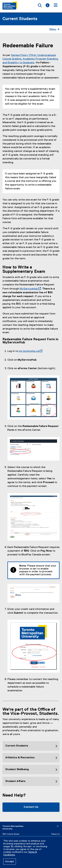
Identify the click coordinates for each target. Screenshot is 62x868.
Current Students (20, 19)
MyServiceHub (30, 289)
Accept (10, 862)
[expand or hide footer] (58, 826)
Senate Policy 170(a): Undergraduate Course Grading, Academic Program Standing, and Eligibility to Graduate (31, 59)
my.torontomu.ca (30, 351)
